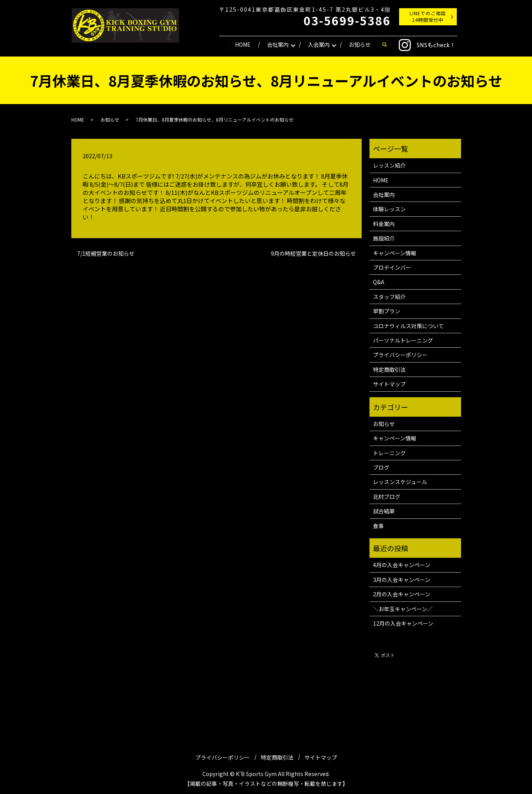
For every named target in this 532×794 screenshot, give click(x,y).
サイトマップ (389, 384)
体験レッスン (389, 209)
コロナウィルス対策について (408, 326)
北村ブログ (387, 497)
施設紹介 (384, 238)
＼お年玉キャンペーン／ (403, 609)
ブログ (381, 467)
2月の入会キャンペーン (402, 594)
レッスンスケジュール (400, 482)
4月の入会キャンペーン (402, 565)
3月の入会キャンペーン (402, 580)
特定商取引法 (389, 370)
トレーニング (389, 453)
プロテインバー (392, 267)
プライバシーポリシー (400, 355)
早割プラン (387, 311)
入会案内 (319, 44)
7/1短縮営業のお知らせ (106, 254)
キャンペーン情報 (395, 253)
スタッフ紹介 (389, 297)
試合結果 (384, 511)
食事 (378, 526)
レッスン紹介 (389, 165)
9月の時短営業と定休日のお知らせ (313, 254)
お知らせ (360, 44)
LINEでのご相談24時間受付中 (428, 16)
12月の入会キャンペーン (403, 623)
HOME (243, 44)
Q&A (379, 282)
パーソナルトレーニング (403, 340)
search (385, 45)
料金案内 (384, 224)
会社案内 (278, 44)
